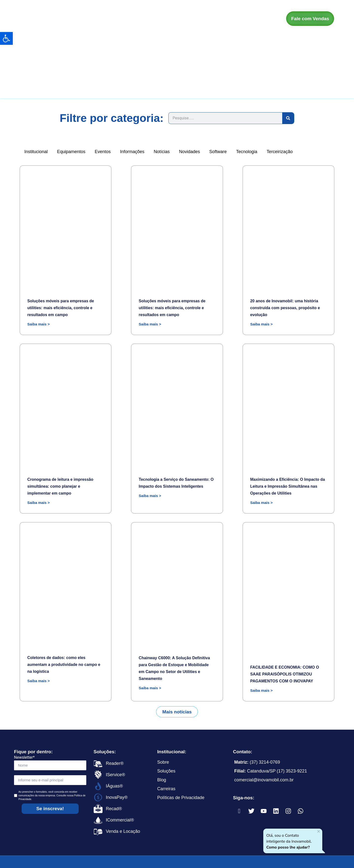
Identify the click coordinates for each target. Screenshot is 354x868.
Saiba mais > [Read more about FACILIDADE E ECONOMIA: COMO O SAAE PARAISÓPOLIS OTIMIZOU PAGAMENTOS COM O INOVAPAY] (261, 690)
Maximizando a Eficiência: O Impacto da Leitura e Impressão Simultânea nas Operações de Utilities (288, 486)
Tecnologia (247, 152)
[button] (177, 712)
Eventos (103, 152)
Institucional (36, 152)
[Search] (288, 118)
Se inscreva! (50, 809)
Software (218, 152)
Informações (132, 152)
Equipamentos (71, 152)
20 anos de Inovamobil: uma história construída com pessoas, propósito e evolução (285, 308)
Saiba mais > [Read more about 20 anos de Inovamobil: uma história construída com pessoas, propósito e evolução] (261, 324)
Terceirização (280, 152)
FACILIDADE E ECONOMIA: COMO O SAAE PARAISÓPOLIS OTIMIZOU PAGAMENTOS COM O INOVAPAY (285, 674)
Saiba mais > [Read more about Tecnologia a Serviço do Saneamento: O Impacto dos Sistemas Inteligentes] (150, 496)
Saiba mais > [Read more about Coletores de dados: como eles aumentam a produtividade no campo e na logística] (38, 681)
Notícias (162, 152)
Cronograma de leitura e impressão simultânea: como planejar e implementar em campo (60, 486)
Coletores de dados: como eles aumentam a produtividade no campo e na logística (64, 665)
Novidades (189, 152)
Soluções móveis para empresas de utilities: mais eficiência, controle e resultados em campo (61, 308)
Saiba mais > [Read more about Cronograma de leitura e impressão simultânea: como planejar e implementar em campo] (38, 503)
